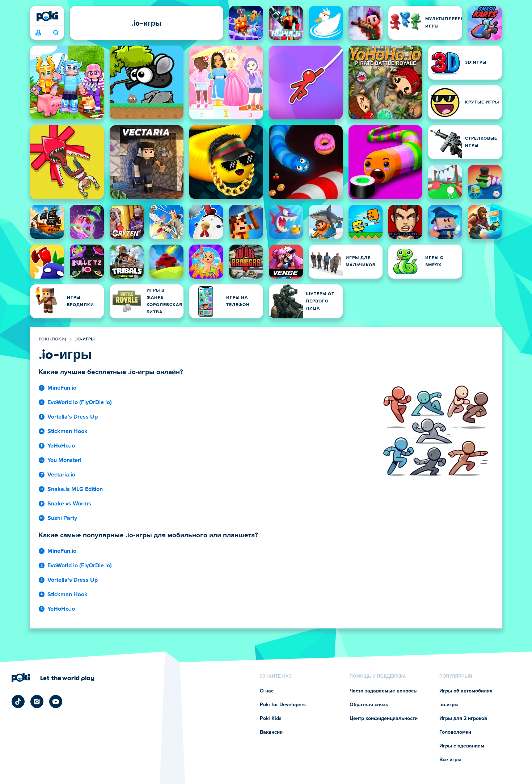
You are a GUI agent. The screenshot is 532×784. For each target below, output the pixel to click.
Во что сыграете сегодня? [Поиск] (56, 33)
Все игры (450, 760)
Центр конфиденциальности (384, 719)
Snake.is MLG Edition (75, 489)
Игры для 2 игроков (463, 719)
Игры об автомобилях (466, 691)
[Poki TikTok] (18, 702)
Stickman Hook (67, 431)
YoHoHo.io (61, 446)
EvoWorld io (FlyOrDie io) (80, 402)
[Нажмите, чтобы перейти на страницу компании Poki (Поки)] (53, 678)
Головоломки (455, 732)
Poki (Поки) (52, 339)
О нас (267, 691)
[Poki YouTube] (56, 702)
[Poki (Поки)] (47, 16)
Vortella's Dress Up (73, 417)
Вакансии (271, 732)
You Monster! (64, 460)
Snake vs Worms (69, 504)
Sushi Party (62, 518)
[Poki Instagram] (37, 702)
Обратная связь (369, 705)
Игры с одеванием (462, 746)
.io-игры (85, 339)
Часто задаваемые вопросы (384, 691)
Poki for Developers (283, 705)
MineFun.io (62, 388)
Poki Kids (271, 719)
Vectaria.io (61, 475)
